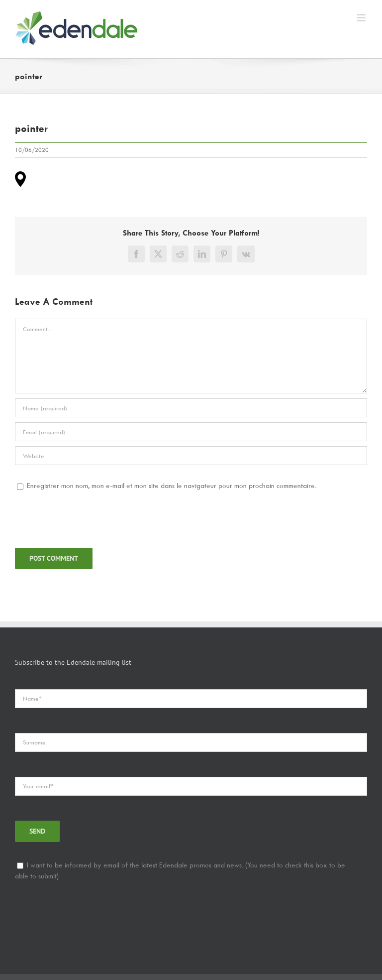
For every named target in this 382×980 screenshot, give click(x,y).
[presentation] (91, 518)
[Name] (191, 408)
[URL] (191, 456)
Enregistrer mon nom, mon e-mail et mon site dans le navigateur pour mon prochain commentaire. (172, 485)
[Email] (191, 432)
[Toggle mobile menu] (362, 18)
